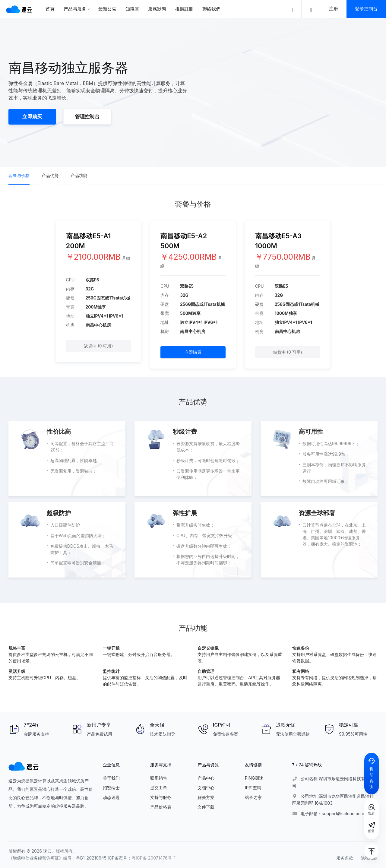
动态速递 (111, 797)
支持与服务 (161, 797)
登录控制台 (366, 9)
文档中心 (206, 788)
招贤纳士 (111, 788)
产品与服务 (75, 9)
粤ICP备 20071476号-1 (153, 858)
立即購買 (193, 352)
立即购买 (32, 117)
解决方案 (206, 797)
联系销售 (159, 778)
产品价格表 (161, 807)
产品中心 (206, 778)
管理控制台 (87, 117)
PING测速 (254, 778)
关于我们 (111, 778)
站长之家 (253, 797)
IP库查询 (253, 788)
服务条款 (345, 858)
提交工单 (159, 788)
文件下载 (206, 807)
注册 (334, 9)
